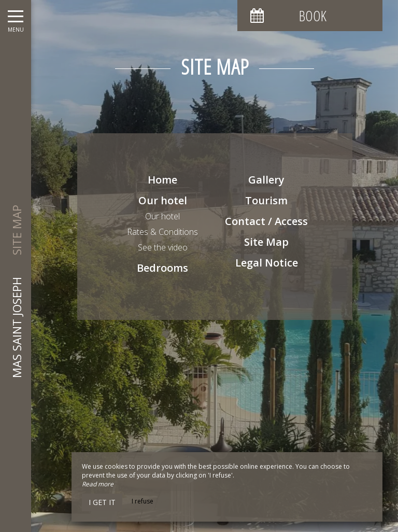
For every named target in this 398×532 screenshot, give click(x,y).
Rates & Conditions (162, 232)
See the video (163, 247)
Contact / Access (266, 221)
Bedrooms (162, 268)
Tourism (266, 200)
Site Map (266, 242)
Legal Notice (267, 263)
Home (162, 180)
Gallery (266, 180)
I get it (102, 502)
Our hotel (163, 200)
